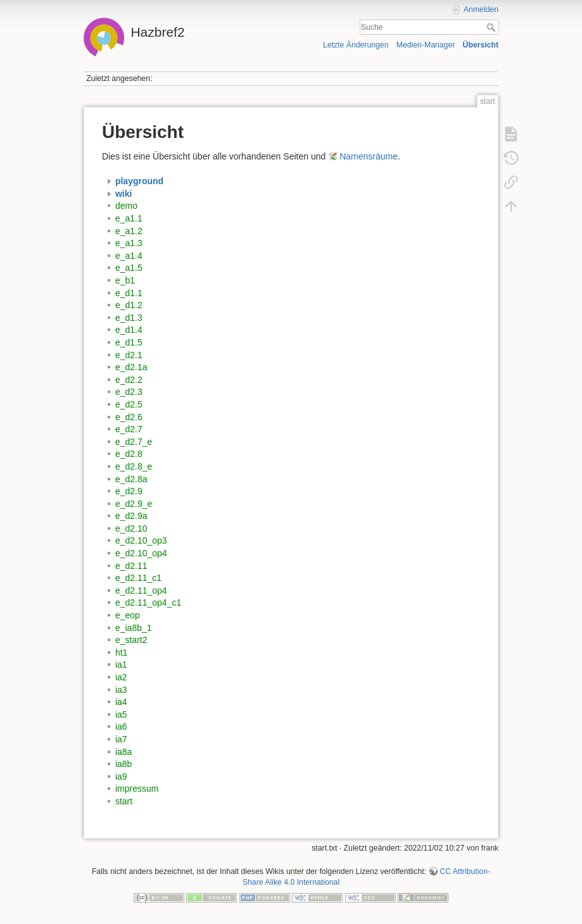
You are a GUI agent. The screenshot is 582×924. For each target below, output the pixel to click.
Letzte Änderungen (356, 45)
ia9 (121, 777)
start (124, 801)
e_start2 (131, 640)
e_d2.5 (129, 404)
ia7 (121, 739)
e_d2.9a (131, 516)
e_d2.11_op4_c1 (148, 602)
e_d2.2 (129, 380)
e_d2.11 (131, 566)
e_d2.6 (129, 417)
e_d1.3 (129, 318)
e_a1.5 (129, 268)
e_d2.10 (131, 528)
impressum (137, 789)
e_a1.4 (129, 256)
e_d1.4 (129, 330)
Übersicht (481, 45)
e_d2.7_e (134, 442)
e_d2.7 (129, 429)
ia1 (121, 665)
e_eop (128, 615)
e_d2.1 (129, 355)
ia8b (123, 764)
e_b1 (125, 280)
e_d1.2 (129, 305)
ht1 (121, 652)
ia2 (121, 677)
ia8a (123, 752)
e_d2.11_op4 (141, 590)
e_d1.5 (129, 342)
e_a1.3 (129, 243)
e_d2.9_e (134, 504)
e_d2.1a (131, 367)
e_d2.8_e (134, 466)
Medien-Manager (426, 45)
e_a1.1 (129, 218)
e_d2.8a (131, 479)
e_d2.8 (129, 454)
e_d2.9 (129, 491)
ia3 (121, 690)
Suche (492, 27)
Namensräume (369, 156)
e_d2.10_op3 (141, 540)
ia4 (121, 702)
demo (126, 206)
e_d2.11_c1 (138, 578)
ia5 (121, 715)
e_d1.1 (129, 293)
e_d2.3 (129, 392)
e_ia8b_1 (134, 628)
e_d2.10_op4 (141, 553)
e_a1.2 (129, 231)
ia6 (121, 727)
